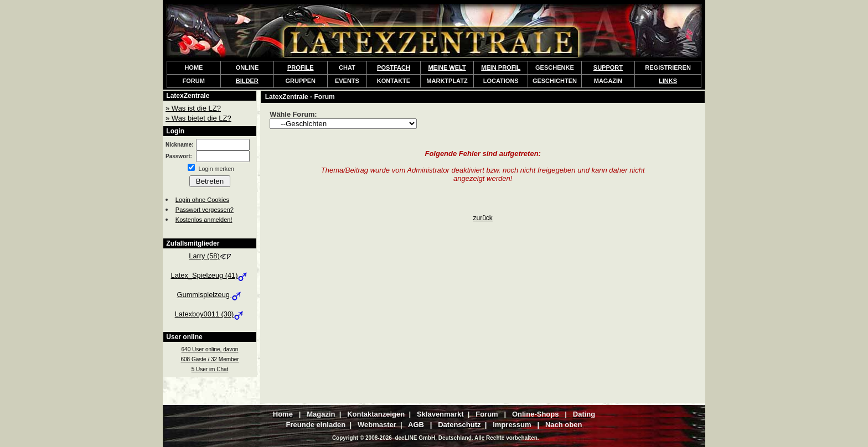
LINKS (668, 81)
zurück (483, 218)
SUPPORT (608, 67)
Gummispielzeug (210, 295)
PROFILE (301, 67)
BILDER (247, 81)
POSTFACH (394, 67)
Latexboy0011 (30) (210, 314)
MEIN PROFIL (501, 67)
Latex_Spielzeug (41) (210, 275)
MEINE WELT (447, 67)
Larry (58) (210, 256)
